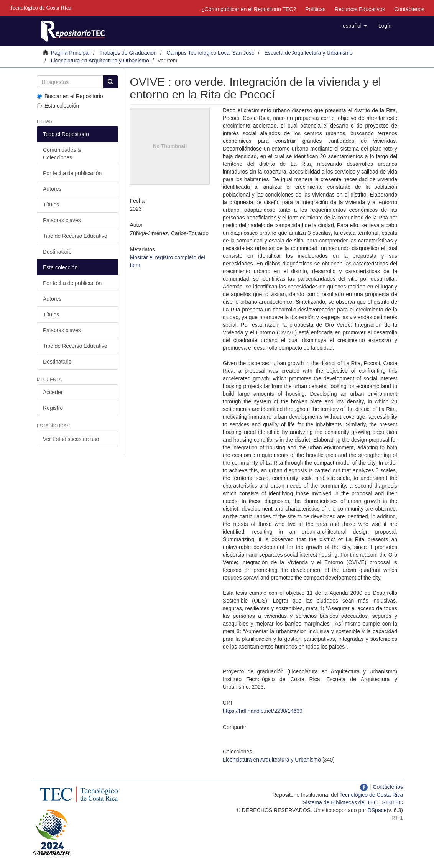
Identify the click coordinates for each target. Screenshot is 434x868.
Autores (52, 189)
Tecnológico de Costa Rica (371, 795)
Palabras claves (62, 220)
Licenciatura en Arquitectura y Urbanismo (100, 61)
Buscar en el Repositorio (70, 96)
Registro (53, 408)
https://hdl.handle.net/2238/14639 (263, 711)
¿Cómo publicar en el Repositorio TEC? (249, 9)
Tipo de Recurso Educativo (75, 236)
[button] (355, 26)
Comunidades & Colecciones (62, 154)
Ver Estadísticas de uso (71, 439)
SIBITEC (393, 802)
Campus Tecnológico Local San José (211, 53)
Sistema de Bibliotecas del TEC (340, 802)
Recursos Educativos (360, 9)
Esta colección (58, 106)
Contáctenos (409, 9)
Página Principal (70, 53)
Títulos (51, 205)
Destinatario (57, 252)
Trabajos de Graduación (128, 53)
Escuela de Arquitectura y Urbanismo (308, 53)
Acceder (53, 392)
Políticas (315, 9)
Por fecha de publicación (72, 173)
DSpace (377, 810)
